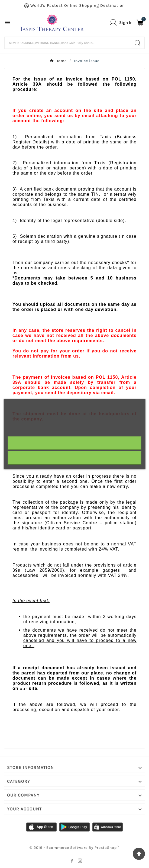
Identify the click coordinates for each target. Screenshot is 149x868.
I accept (75, 458)
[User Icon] (121, 22)
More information (25, 430)
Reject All (74, 443)
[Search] (67, 43)
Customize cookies (65, 430)
